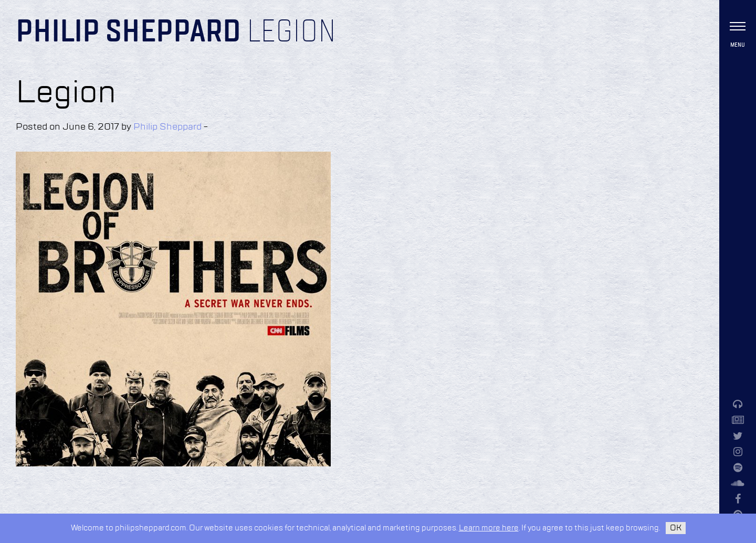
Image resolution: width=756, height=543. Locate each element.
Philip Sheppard (128, 33)
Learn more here (489, 528)
